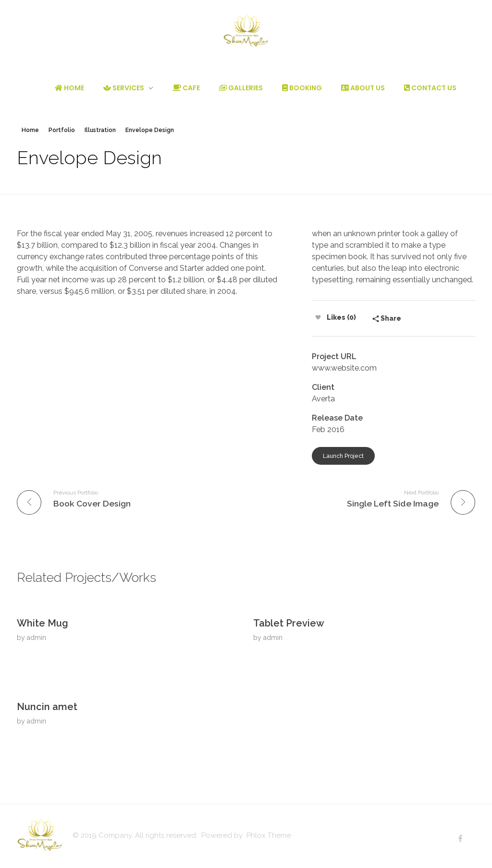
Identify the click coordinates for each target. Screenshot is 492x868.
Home (30, 130)
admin (37, 638)
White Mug (43, 623)
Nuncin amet (47, 707)
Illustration (100, 130)
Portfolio (62, 130)
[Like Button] (318, 317)
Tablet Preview (289, 623)
